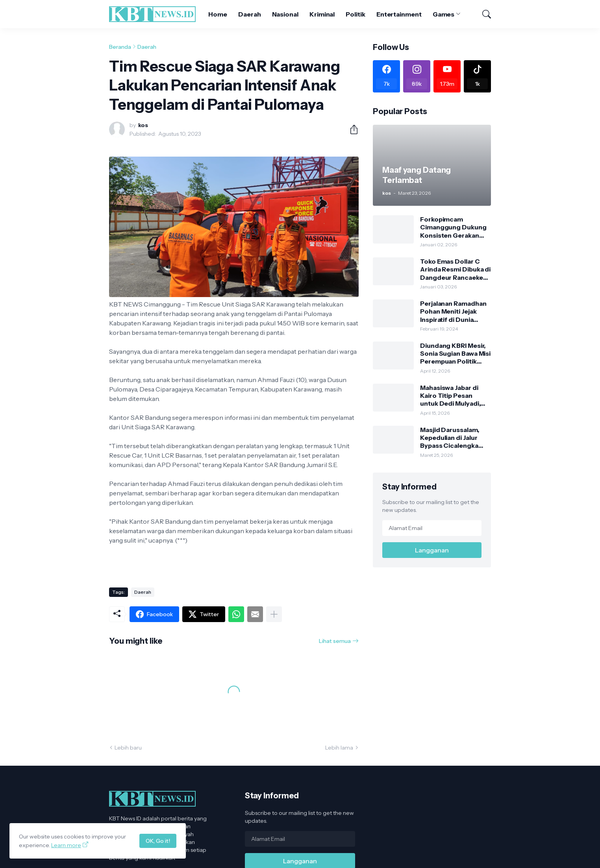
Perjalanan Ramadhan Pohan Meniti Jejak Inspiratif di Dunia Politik (453, 311)
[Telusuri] (483, 14)
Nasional (285, 14)
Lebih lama (339, 748)
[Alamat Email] (432, 528)
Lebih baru (128, 748)
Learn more (66, 845)
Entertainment (399, 14)
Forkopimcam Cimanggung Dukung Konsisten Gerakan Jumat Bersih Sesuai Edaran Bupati (453, 227)
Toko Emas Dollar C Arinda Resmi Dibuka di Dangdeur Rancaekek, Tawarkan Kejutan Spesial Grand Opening (455, 269)
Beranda (120, 47)
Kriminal (322, 14)
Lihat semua (335, 641)
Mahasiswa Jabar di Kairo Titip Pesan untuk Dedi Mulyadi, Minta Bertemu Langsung (450, 396)
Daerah (250, 14)
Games (444, 14)
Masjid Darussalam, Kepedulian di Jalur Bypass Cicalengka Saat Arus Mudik (450, 438)
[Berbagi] (351, 129)
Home (218, 14)
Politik (355, 14)
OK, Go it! (158, 841)
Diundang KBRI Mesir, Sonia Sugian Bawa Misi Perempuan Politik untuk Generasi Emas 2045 (455, 354)
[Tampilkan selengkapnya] (274, 614)
